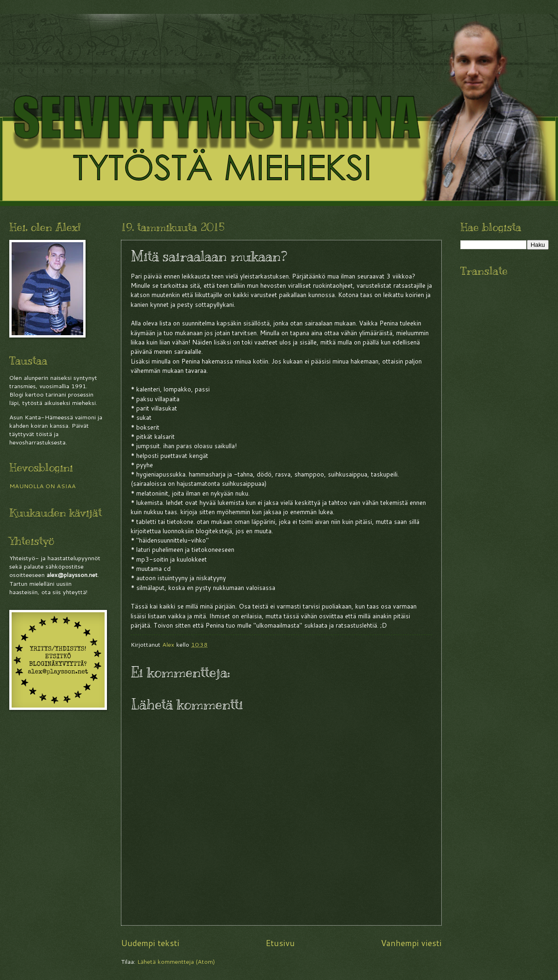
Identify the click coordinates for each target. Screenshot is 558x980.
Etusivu (280, 943)
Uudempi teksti (150, 943)
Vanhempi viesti (411, 943)
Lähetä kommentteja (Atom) (176, 961)
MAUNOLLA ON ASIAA (43, 486)
